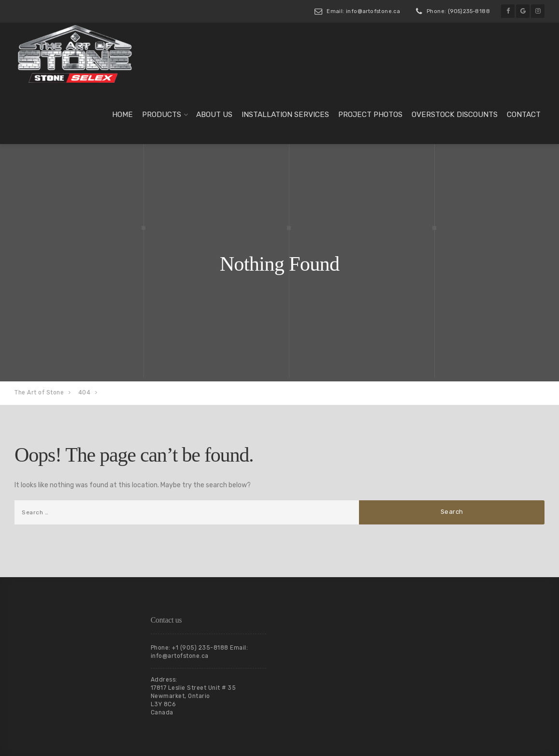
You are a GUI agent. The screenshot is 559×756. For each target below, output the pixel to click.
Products (162, 115)
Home (122, 115)
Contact (524, 115)
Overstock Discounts (455, 115)
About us (214, 115)
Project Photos (370, 115)
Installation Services (285, 115)
